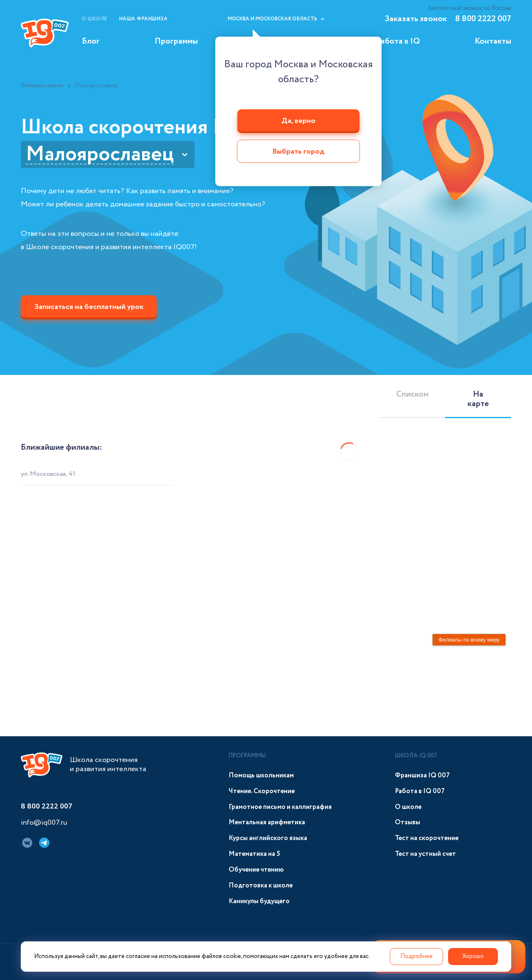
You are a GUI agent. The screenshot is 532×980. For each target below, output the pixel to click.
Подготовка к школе (261, 886)
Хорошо (473, 956)
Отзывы (408, 822)
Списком (412, 394)
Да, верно (298, 121)
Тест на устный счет (425, 854)
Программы (176, 41)
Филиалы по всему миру (469, 640)
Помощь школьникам (261, 775)
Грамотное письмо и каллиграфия (280, 807)
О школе (95, 19)
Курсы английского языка (268, 838)
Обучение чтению (256, 870)
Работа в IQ (398, 41)
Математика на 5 (254, 854)
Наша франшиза (144, 19)
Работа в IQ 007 (420, 791)
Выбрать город (298, 152)
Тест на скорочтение (427, 838)
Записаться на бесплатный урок (89, 307)
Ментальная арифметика (267, 822)
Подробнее (416, 956)
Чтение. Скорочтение (262, 791)
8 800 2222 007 (483, 19)
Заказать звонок (416, 19)
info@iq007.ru (44, 823)
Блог (91, 41)
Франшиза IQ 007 (422, 775)
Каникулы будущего (259, 901)
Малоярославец (100, 154)
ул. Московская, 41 (48, 474)
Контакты (493, 41)
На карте (478, 399)
